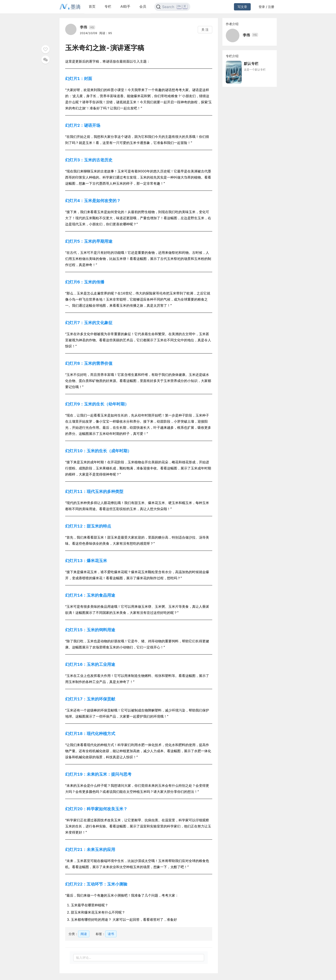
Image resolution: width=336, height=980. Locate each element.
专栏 (108, 6)
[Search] (172, 7)
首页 (92, 6)
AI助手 (125, 6)
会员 (143, 6)
